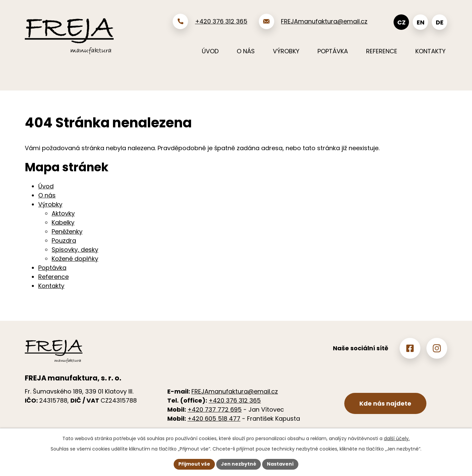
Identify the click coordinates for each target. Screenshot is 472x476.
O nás (246, 51)
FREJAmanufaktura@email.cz (235, 391)
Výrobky (286, 51)
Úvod (210, 51)
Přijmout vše (194, 464)
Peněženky (67, 231)
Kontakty (430, 51)
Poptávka (333, 51)
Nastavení (280, 464)
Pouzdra (64, 241)
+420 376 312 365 (235, 400)
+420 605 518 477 (214, 419)
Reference (382, 51)
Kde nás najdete (385, 403)
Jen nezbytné (239, 464)
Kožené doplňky (75, 259)
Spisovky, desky (75, 250)
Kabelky (63, 222)
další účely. (397, 438)
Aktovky (63, 213)
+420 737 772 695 (215, 409)
